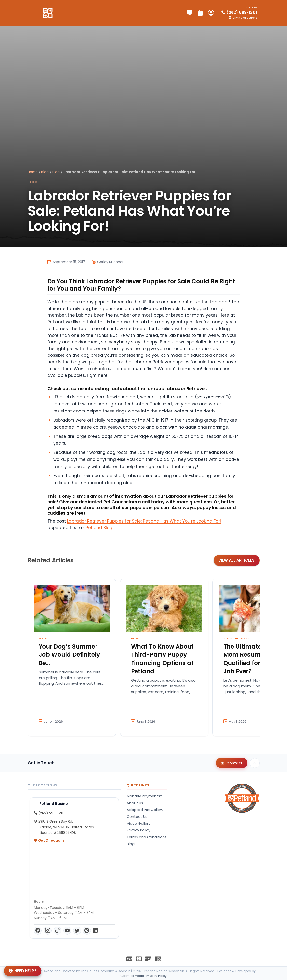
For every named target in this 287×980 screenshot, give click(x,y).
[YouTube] (67, 931)
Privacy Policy (138, 830)
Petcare (242, 639)
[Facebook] (38, 931)
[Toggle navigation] (34, 13)
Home (33, 172)
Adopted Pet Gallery (145, 810)
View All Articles (236, 560)
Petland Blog (99, 528)
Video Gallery (138, 824)
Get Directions (49, 840)
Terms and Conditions (147, 837)
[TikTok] (57, 931)
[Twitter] (77, 931)
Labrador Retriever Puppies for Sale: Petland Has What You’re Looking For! (144, 521)
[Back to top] (255, 763)
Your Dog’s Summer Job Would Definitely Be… (70, 655)
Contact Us (137, 817)
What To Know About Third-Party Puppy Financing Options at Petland (163, 659)
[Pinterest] (87, 931)
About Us (135, 803)
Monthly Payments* (144, 796)
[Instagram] (48, 931)
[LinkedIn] (95, 931)
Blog (45, 172)
